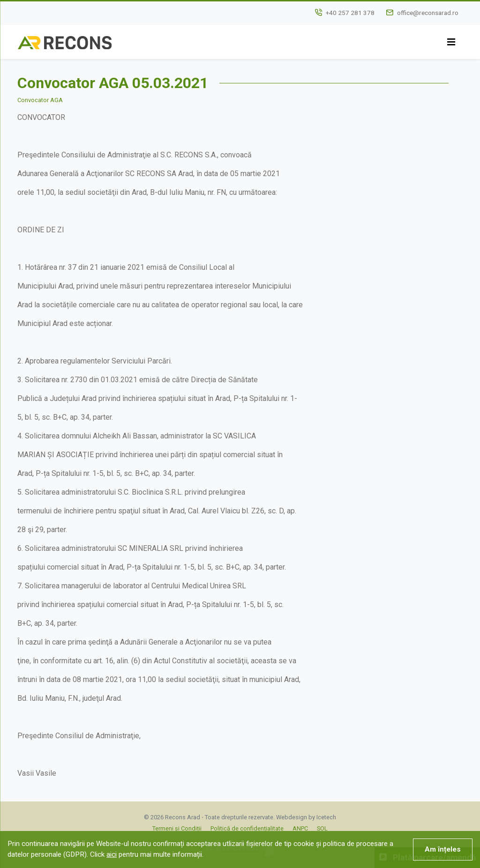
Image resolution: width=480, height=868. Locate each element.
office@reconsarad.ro (428, 13)
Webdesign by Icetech (306, 817)
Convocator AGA (40, 100)
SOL (322, 828)
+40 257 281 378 (350, 13)
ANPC (300, 828)
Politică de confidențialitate (247, 828)
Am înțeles (443, 849)
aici (112, 854)
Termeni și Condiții (177, 828)
